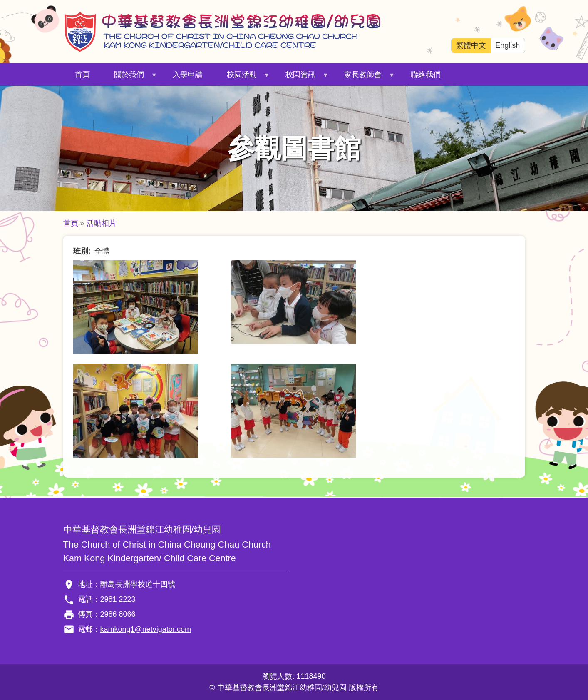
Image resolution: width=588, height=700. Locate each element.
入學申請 (188, 75)
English (507, 45)
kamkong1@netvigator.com (146, 629)
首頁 (82, 75)
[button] (136, 306)
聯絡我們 (426, 75)
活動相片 (102, 223)
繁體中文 (471, 45)
